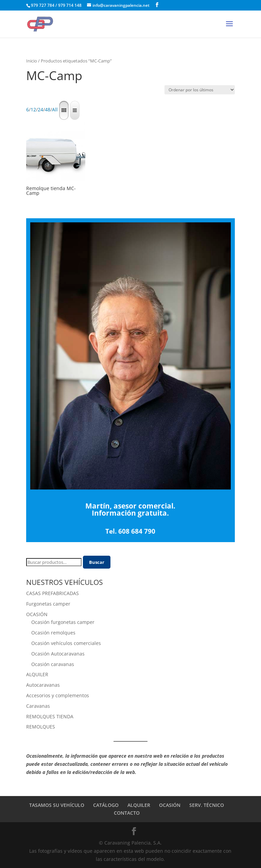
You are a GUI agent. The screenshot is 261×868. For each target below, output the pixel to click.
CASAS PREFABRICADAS (53, 593)
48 (48, 110)
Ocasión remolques (53, 633)
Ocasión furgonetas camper (63, 622)
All (55, 110)
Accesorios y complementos (58, 695)
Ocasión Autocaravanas (58, 654)
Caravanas (38, 706)
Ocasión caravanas (53, 664)
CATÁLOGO (106, 805)
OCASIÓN (37, 614)
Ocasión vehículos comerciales (66, 643)
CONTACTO (127, 813)
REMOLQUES (41, 727)
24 (40, 110)
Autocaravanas (43, 685)
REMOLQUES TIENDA (50, 716)
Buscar (97, 562)
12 (33, 110)
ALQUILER (37, 674)
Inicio (32, 61)
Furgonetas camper (48, 604)
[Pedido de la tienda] (200, 90)
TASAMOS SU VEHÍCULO (57, 805)
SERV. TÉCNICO (207, 805)
